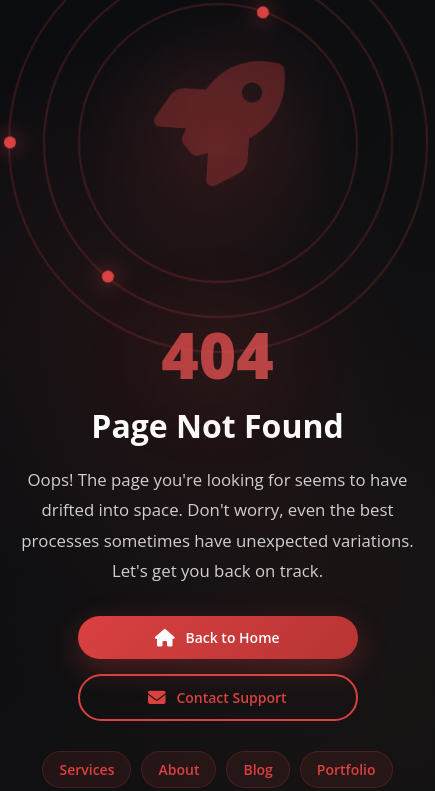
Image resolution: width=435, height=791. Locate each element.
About (178, 769)
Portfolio (346, 769)
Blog (257, 769)
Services (86, 769)
